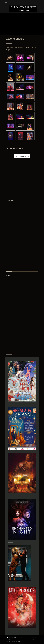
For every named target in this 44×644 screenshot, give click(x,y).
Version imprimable (14, 637)
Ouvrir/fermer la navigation (22, 2)
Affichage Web (33, 639)
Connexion (34, 637)
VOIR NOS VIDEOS (22, 156)
